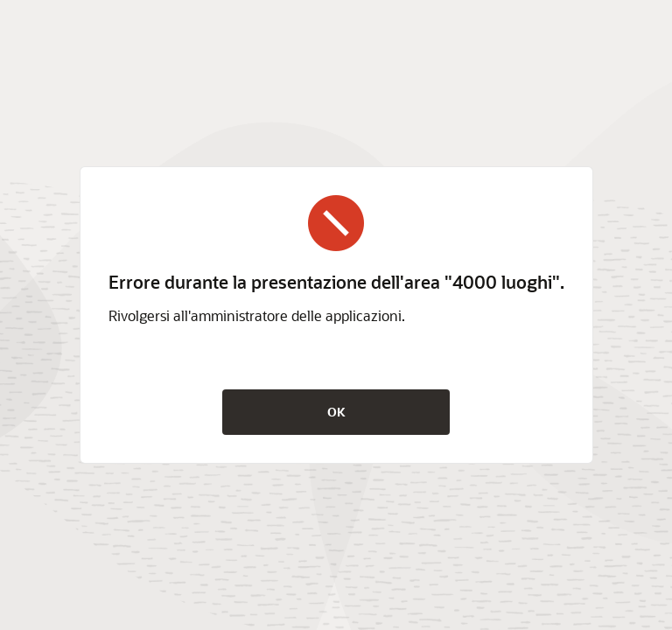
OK (336, 412)
